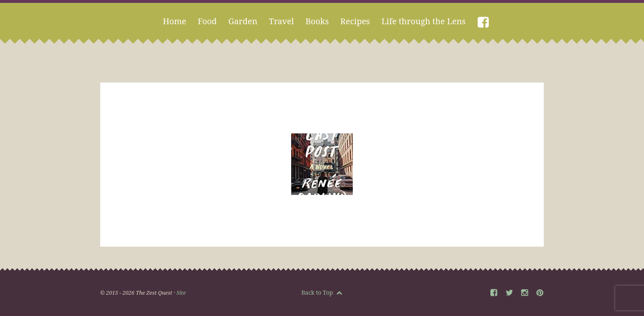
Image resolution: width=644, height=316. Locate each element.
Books (317, 21)
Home (174, 21)
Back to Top (322, 292)
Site (181, 293)
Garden (243, 21)
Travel (282, 21)
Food (207, 21)
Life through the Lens (424, 21)
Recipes (355, 21)
